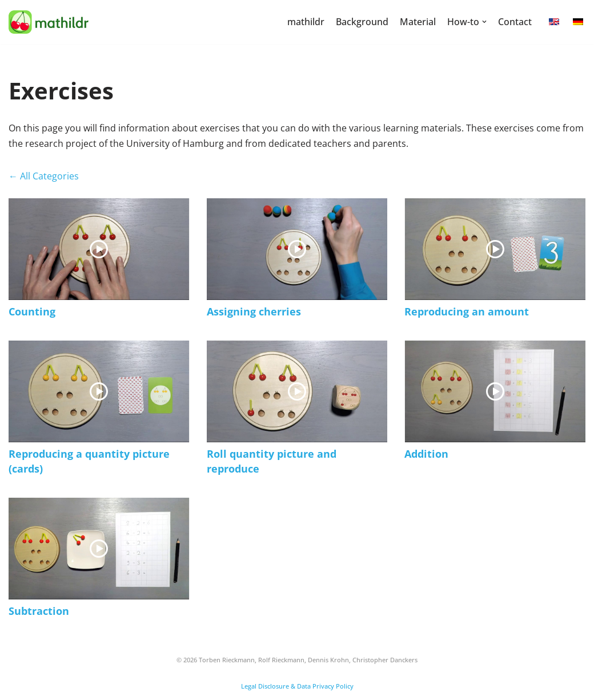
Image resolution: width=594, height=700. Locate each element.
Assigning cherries (254, 311)
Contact (515, 22)
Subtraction (39, 611)
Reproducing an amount (467, 311)
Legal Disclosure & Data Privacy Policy (297, 686)
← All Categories (44, 176)
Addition (426, 454)
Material (418, 22)
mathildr (306, 22)
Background (362, 22)
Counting (32, 311)
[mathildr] (49, 22)
